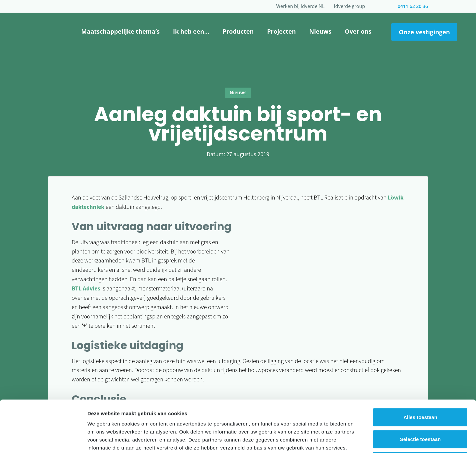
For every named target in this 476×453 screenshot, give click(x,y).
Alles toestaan (420, 366)
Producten (238, 31)
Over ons (358, 31)
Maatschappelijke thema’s (120, 31)
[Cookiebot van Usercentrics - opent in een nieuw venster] (43, 440)
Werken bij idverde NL (300, 6)
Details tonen (360, 440)
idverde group (349, 6)
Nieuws (320, 31)
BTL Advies (86, 289)
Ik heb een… (191, 31)
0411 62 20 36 (413, 6)
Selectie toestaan (420, 388)
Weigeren (420, 409)
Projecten (281, 31)
